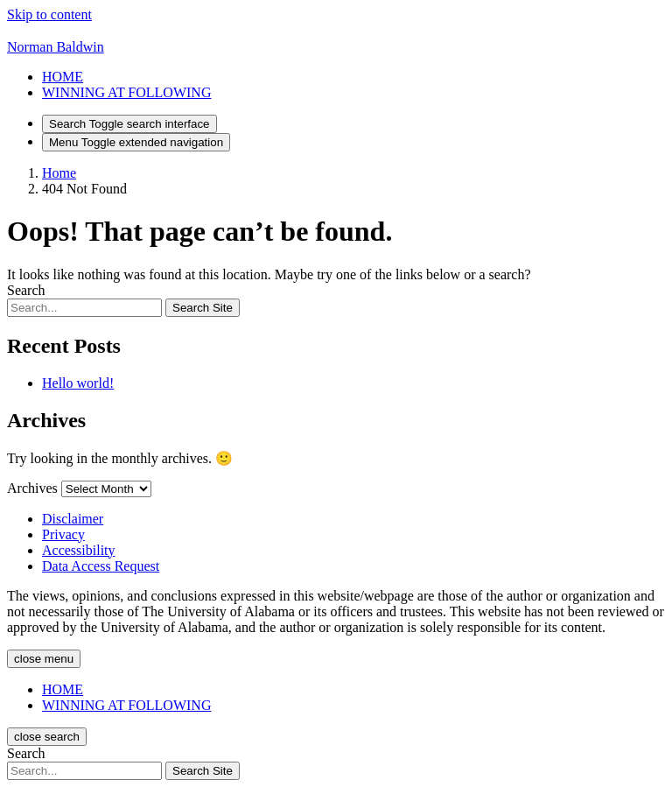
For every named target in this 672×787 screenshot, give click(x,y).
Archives (32, 488)
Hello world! (78, 383)
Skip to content (49, 14)
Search (26, 290)
